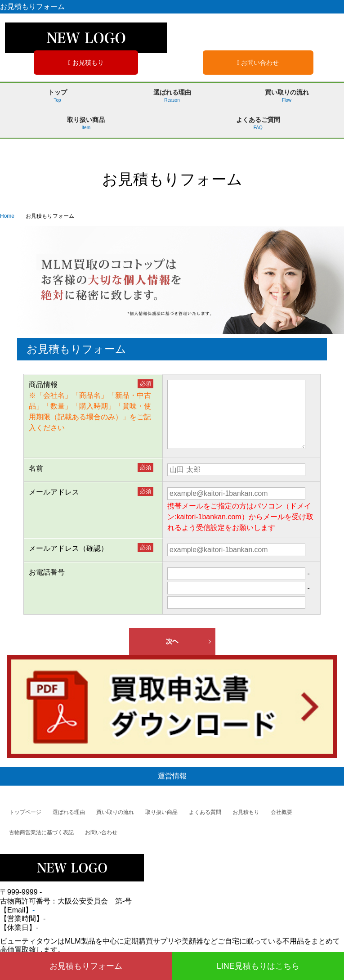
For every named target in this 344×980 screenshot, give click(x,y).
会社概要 (281, 812)
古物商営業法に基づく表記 (41, 832)
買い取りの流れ (286, 99)
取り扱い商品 (86, 127)
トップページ (25, 812)
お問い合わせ (258, 63)
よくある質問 (205, 812)
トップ (57, 99)
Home (7, 216)
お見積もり (86, 63)
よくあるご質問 (258, 127)
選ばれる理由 (172, 99)
